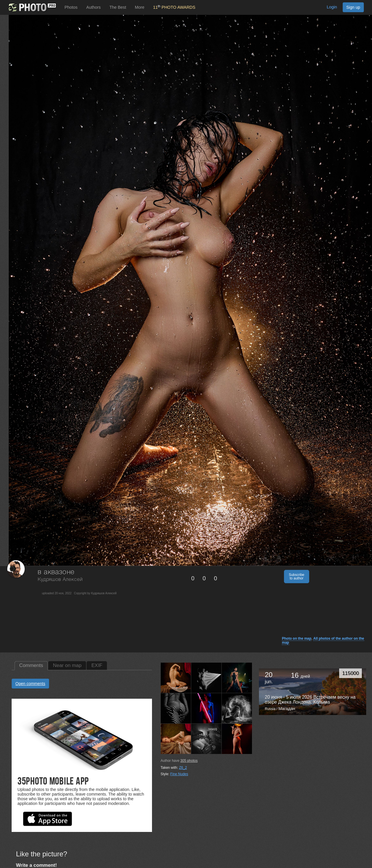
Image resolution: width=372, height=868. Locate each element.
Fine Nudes (179, 774)
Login (332, 7)
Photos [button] (71, 7)
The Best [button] (118, 7)
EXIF (97, 665)
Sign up (353, 7)
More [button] (140, 7)
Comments (31, 665)
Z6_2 (183, 768)
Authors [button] (94, 7)
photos (189, 761)
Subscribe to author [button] (297, 577)
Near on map (67, 665)
